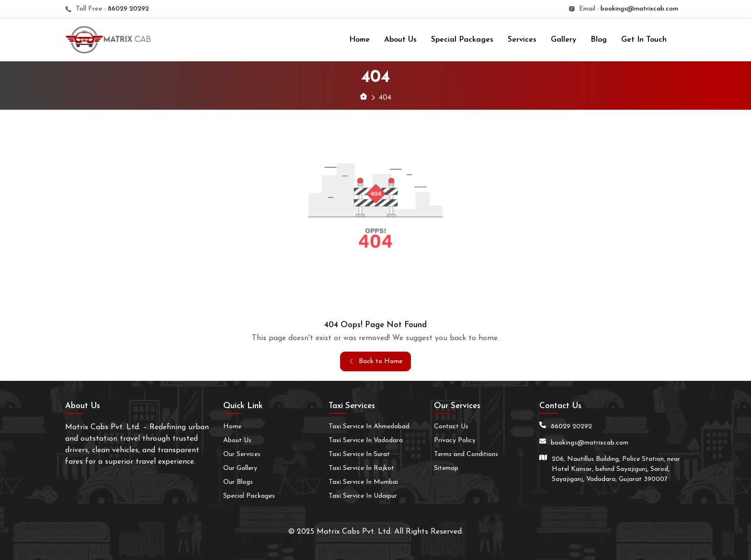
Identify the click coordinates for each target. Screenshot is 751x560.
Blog (599, 40)
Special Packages (462, 40)
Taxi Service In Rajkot (361, 468)
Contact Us (451, 427)
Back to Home (375, 361)
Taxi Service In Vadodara (366, 440)
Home (359, 40)
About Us (400, 40)
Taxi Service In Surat (359, 454)
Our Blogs (238, 482)
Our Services (242, 454)
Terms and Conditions (466, 454)
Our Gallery (240, 468)
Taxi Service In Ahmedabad (369, 427)
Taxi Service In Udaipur (363, 496)
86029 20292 (128, 9)
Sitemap (446, 468)
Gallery (563, 40)
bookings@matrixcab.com (639, 9)
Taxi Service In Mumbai (363, 482)
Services (522, 40)
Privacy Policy (455, 440)
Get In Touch (644, 40)
